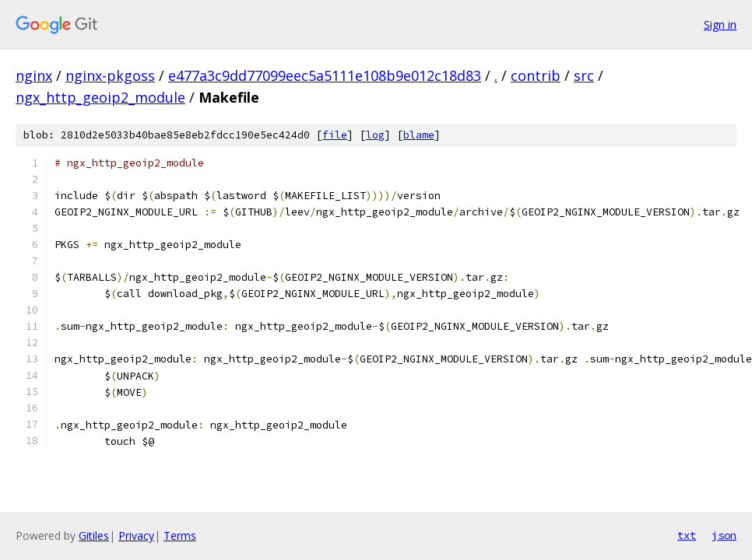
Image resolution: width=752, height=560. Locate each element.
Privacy (136, 535)
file (335, 135)
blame (419, 135)
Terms (180, 535)
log (375, 135)
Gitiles (94, 535)
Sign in (720, 24)
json (724, 535)
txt (687, 535)
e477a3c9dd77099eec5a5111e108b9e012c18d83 (325, 75)
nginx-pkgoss (110, 75)
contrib (536, 75)
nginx (34, 75)
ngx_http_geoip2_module (100, 97)
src (584, 75)
